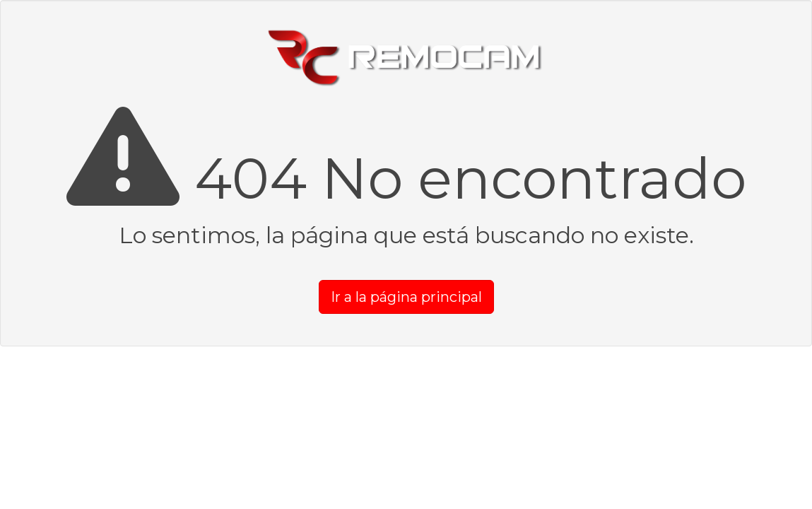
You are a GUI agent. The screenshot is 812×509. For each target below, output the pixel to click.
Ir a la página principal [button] (406, 297)
